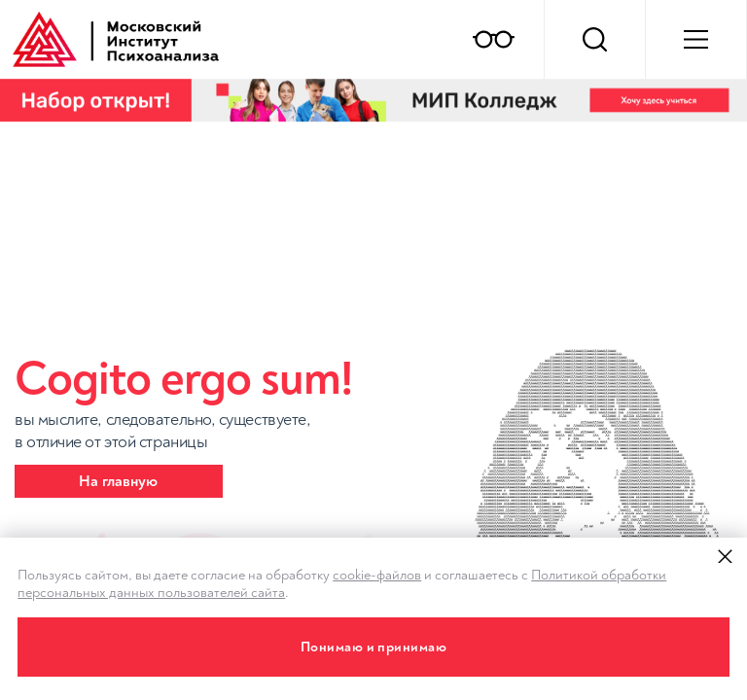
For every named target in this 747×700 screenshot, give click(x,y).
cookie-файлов (377, 575)
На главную (118, 481)
